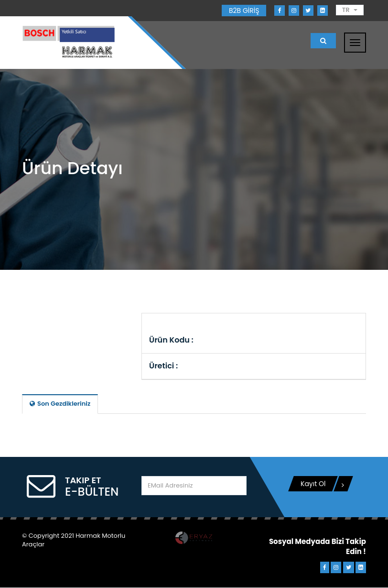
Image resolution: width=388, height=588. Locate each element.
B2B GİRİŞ (244, 11)
